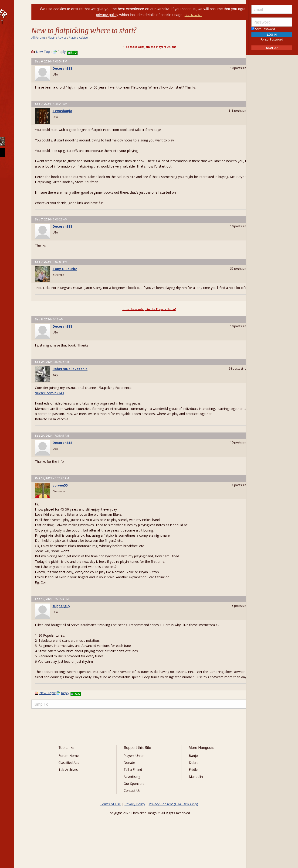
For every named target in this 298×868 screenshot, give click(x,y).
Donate (136, 789)
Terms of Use (110, 830)
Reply (86, 52)
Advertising (139, 803)
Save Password (263, 29)
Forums (17, 48)
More (15, 98)
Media (16, 85)
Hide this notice (218, 15)
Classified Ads (89, 789)
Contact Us (139, 817)
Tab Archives (89, 796)
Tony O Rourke (89, 274)
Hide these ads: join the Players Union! (149, 47)
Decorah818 (87, 68)
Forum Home (89, 782)
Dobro (187, 789)
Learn (15, 73)
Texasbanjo (87, 111)
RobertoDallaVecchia (95, 379)
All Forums (63, 38)
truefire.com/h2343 (74, 403)
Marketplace (22, 61)
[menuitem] (26, 48)
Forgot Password (272, 39)
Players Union (141, 782)
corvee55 (85, 501)
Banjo (186, 782)
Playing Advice (82, 38)
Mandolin (189, 803)
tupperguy (86, 622)
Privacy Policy (135, 830)
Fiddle (186, 796)
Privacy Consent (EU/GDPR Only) (173, 830)
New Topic (68, 52)
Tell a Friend (140, 796)
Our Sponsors (141, 810)
